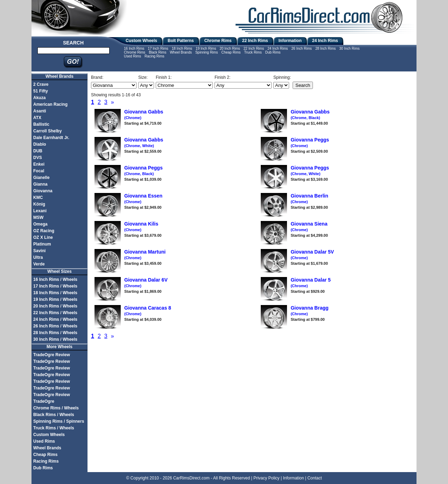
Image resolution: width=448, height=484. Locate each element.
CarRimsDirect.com (191, 478)
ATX (37, 118)
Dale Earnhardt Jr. (51, 138)
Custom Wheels (141, 41)
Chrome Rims (218, 41)
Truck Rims (253, 52)
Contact (314, 478)
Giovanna (43, 191)
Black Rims (157, 52)
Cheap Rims (231, 52)
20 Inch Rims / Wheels (55, 306)
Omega (40, 224)
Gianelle (41, 178)
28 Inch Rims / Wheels (55, 333)
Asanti (40, 111)
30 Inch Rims (349, 49)
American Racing (50, 104)
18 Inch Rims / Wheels (55, 293)
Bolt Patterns (181, 41)
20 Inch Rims (230, 49)
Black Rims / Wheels (54, 415)
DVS (38, 158)
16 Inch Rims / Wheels (55, 279)
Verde (39, 264)
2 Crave (41, 84)
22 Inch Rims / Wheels (55, 313)
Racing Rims (155, 56)
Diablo (40, 144)
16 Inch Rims (134, 49)
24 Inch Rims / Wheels (55, 319)
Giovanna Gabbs (310, 115)
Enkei (39, 164)
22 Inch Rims (255, 41)
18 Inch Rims (182, 49)
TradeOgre (44, 401)
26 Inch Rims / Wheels (55, 326)
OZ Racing (44, 231)
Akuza (39, 98)
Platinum (42, 244)
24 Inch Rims (325, 41)
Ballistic (41, 124)
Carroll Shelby (47, 131)
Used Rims (132, 56)
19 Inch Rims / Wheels (55, 299)
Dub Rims (273, 52)
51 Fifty (41, 91)
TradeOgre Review (52, 355)
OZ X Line (43, 237)
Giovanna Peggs (143, 171)
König (39, 204)
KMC (38, 198)
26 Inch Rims (302, 49)
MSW (38, 217)
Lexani (40, 211)
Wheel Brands (181, 52)
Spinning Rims (206, 52)
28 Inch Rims (325, 49)
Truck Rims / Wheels (54, 428)
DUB (38, 151)
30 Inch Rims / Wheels (55, 339)
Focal (39, 171)
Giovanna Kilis (141, 227)
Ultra (38, 257)
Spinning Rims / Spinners (59, 421)
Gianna (40, 184)
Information (290, 41)
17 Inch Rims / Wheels (55, 286)
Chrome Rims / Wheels (56, 408)
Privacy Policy (267, 478)
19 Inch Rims (206, 49)
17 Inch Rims (158, 49)
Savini (39, 251)
